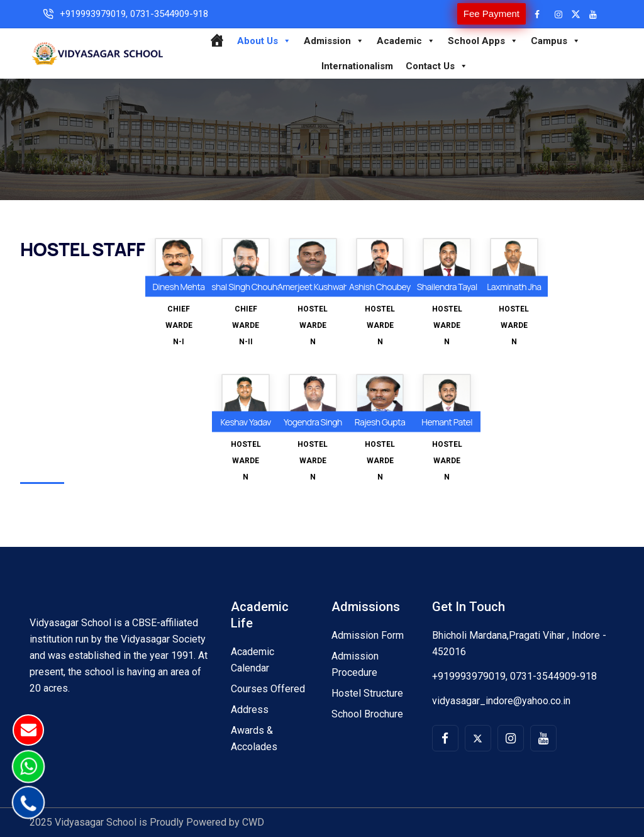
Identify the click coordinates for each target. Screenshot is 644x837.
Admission (334, 41)
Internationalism (357, 66)
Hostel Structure (367, 693)
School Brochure (367, 714)
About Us (264, 41)
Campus (556, 41)
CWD (253, 822)
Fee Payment (491, 14)
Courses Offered (268, 689)
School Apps (483, 41)
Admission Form (368, 635)
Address (250, 710)
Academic (406, 41)
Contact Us (437, 66)
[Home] (217, 41)
